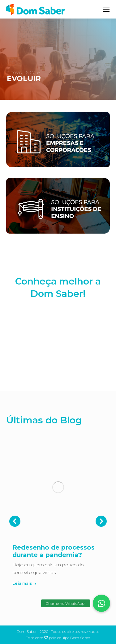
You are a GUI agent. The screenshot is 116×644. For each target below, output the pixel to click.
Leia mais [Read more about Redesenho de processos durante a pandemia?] (24, 583)
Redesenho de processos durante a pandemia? (54, 551)
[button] (101, 603)
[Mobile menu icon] (106, 9)
